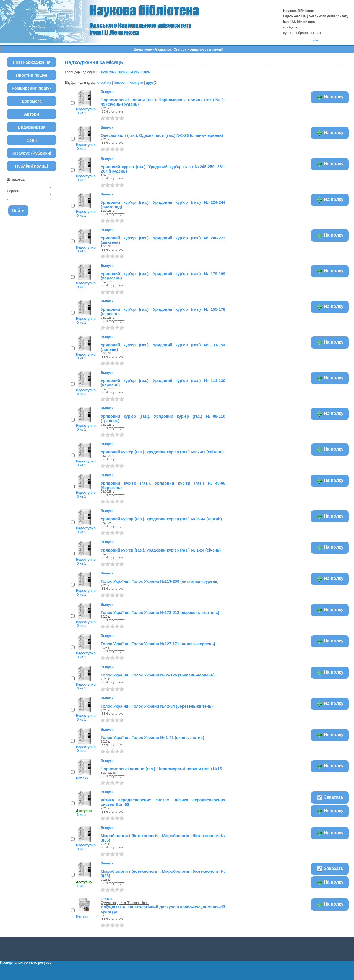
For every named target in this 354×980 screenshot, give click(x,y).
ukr (316, 40)
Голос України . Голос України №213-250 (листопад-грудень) (160, 581)
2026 (146, 72)
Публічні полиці (32, 166)
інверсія (121, 83)
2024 (130, 72)
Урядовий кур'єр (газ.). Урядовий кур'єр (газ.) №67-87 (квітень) (162, 452)
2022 (113, 72)
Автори (32, 114)
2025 (138, 72)
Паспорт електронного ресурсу (26, 963)
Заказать (330, 798)
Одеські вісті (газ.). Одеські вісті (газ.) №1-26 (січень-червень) (162, 135)
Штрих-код (16, 179)
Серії (32, 140)
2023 (121, 72)
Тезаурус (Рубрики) (32, 153)
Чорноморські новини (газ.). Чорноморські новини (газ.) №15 (161, 769)
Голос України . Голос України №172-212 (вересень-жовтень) (160, 613)
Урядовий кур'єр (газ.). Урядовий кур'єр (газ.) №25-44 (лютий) (161, 519)
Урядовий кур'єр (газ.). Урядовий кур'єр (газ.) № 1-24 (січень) (161, 550)
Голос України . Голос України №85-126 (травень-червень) (158, 675)
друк (150, 83)
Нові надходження (32, 62)
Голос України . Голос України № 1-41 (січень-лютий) (152, 738)
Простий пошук (32, 75)
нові (105, 72)
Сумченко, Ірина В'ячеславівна (125, 903)
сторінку (104, 83)
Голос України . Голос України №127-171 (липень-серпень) (158, 644)
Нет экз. (82, 778)
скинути (136, 83)
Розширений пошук (32, 88)
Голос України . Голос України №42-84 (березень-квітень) (157, 706)
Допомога (32, 101)
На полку (330, 97)
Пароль (13, 191)
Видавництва (31, 127)
